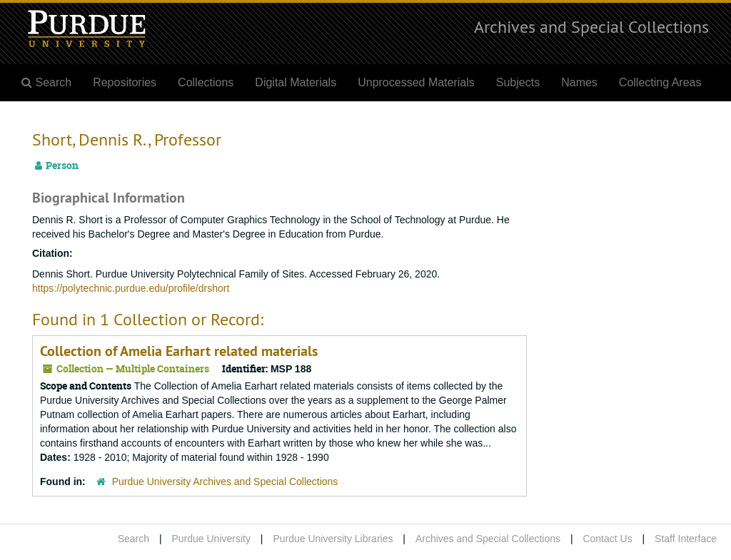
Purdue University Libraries (333, 539)
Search (133, 539)
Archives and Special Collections (591, 26)
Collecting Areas (660, 82)
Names (579, 82)
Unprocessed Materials (416, 82)
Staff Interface (686, 539)
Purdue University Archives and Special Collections (225, 482)
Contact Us (607, 539)
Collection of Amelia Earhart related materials (179, 351)
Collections (206, 82)
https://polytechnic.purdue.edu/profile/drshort (131, 288)
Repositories (125, 82)
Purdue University (211, 539)
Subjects (518, 82)
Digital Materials (296, 82)
